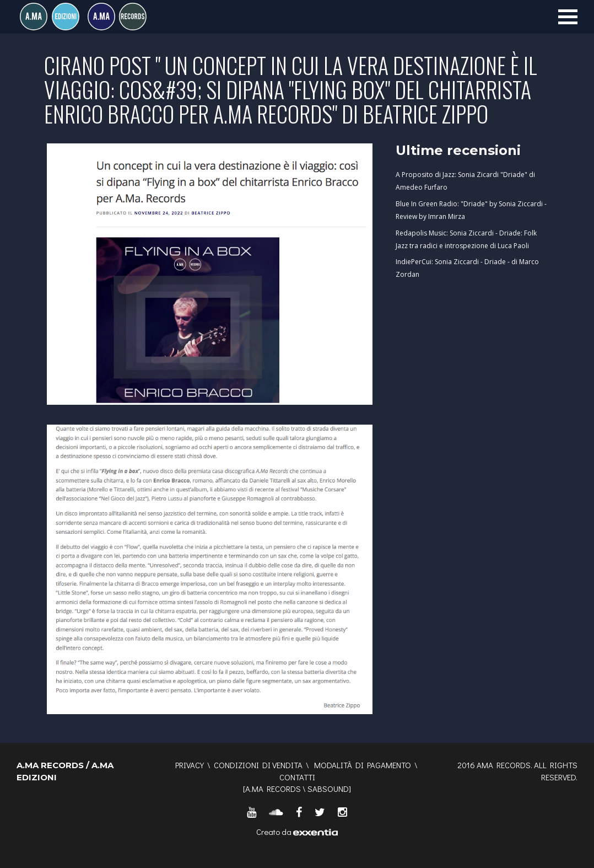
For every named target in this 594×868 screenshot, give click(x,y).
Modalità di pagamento (363, 765)
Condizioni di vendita (258, 765)
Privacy (190, 765)
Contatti (297, 777)
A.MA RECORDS (273, 789)
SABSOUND (328, 789)
